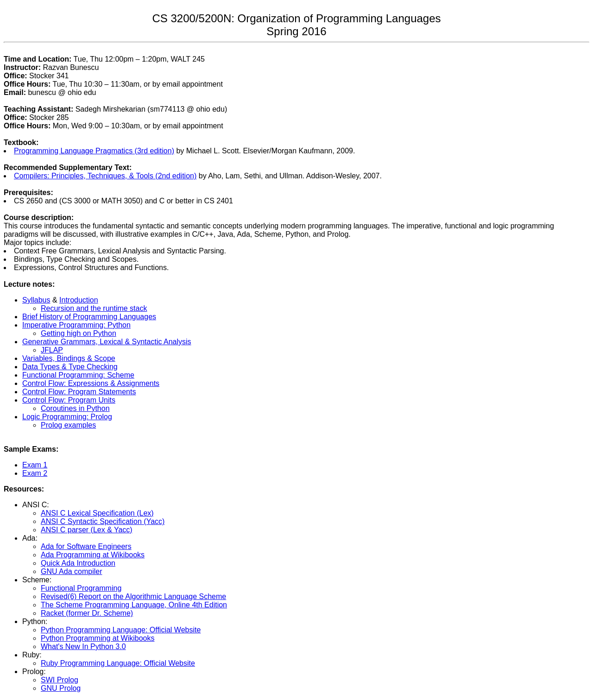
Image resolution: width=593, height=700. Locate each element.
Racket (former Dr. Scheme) (87, 613)
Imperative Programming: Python (76, 325)
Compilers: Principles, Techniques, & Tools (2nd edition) (105, 176)
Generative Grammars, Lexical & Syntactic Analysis (107, 342)
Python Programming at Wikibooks (98, 638)
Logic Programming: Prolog (67, 417)
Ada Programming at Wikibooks (93, 555)
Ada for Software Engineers (86, 546)
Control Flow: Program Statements (79, 392)
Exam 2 (35, 473)
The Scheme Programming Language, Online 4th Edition (134, 605)
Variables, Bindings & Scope (69, 358)
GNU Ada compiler (72, 571)
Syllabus (36, 300)
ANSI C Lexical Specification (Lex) (97, 513)
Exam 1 (35, 465)
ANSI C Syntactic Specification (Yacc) (103, 521)
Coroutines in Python (75, 408)
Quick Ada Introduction (78, 563)
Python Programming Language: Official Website (121, 630)
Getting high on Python (79, 333)
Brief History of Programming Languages (89, 317)
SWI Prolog (60, 680)
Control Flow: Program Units (69, 400)
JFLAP (52, 350)
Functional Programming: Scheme (78, 375)
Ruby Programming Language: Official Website (118, 663)
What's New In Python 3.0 (83, 646)
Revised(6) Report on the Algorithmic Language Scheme (133, 596)
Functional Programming (81, 588)
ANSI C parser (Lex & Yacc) (87, 530)
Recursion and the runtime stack (94, 308)
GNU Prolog (61, 688)
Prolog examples (68, 425)
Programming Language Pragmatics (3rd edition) (94, 151)
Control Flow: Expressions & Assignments (91, 383)
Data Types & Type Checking (70, 367)
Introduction (79, 300)
